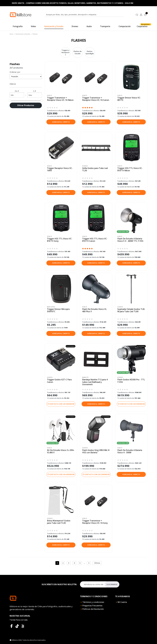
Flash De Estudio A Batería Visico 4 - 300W (130, 451)
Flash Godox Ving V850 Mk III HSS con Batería (96, 451)
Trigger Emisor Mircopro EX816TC (58, 310)
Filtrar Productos (26, 105)
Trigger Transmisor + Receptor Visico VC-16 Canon (96, 99)
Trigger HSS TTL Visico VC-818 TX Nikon (130, 169)
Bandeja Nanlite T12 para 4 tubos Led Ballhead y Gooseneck (95, 382)
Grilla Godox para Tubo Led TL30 (95, 169)
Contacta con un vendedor (61, 404)
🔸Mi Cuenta (121, 602)
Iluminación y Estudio (23, 34)
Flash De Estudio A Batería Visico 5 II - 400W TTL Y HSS (130, 240)
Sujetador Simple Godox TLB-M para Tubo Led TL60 (131, 310)
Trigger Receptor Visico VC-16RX (60, 169)
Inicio (11, 34)
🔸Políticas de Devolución (92, 609)
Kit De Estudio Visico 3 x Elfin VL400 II (61, 451)
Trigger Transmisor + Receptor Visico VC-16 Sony (95, 522)
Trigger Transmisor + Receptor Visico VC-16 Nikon (60, 99)
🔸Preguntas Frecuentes (91, 606)
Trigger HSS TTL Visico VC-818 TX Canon (95, 240)
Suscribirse (112, 584)
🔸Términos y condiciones (92, 602)
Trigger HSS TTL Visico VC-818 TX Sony (60, 240)
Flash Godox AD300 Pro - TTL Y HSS (131, 381)
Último (97, 563)
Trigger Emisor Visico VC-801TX (129, 99)
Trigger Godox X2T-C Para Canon (59, 381)
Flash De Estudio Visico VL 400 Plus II (94, 310)
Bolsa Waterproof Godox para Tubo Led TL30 (59, 522)
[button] (61, 122)
